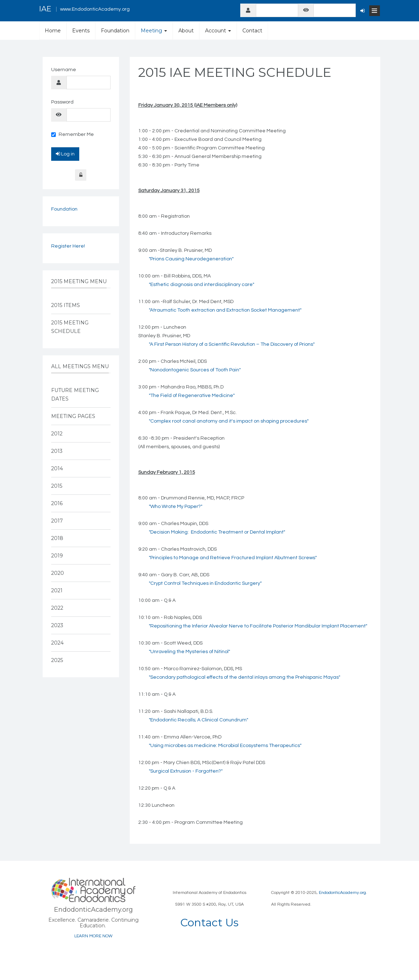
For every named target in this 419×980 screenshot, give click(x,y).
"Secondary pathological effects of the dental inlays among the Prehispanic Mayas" (245, 677)
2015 (57, 486)
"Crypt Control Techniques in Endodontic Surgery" (205, 583)
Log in (65, 154)
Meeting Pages (73, 416)
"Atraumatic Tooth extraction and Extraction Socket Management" (225, 310)
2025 (57, 660)
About (186, 31)
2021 (57, 590)
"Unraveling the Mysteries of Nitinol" (189, 652)
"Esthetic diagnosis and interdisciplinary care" (202, 285)
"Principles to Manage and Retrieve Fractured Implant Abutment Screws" (233, 558)
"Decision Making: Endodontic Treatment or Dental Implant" (217, 532)
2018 (57, 538)
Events (81, 31)
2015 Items (66, 305)
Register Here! (68, 246)
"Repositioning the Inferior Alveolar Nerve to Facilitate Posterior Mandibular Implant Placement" (258, 626)
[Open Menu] (375, 11)
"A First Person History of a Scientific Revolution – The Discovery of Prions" (232, 344)
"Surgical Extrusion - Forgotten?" (186, 771)
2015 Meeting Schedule (70, 327)
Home (53, 31)
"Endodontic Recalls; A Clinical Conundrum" (198, 720)
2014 (57, 468)
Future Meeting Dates (75, 394)
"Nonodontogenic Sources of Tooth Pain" (195, 370)
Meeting (154, 31)
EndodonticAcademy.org (342, 893)
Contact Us (209, 923)
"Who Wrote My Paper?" (176, 507)
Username (64, 70)
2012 (57, 434)
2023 (57, 625)
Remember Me (72, 134)
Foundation (115, 31)
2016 (57, 503)
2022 (57, 608)
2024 (57, 643)
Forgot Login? (81, 175)
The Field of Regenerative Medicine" (192, 396)
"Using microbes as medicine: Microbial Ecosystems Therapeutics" (225, 746)
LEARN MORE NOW (93, 936)
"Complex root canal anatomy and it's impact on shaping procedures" (229, 421)
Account (218, 31)
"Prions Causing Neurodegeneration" (191, 259)
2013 (57, 451)
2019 (57, 556)
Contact (252, 31)
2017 (57, 521)
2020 (58, 573)
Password (62, 102)
